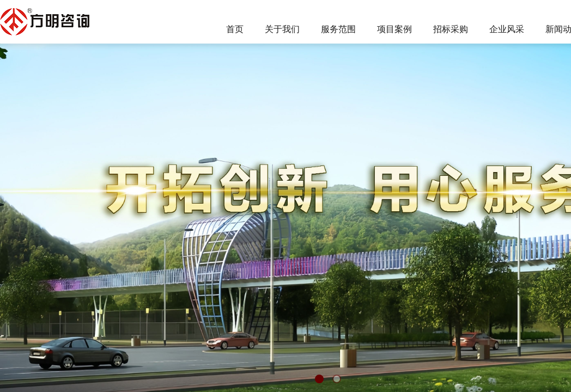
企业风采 (507, 29)
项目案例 (394, 29)
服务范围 (338, 29)
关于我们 (282, 29)
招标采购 (451, 29)
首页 (235, 29)
